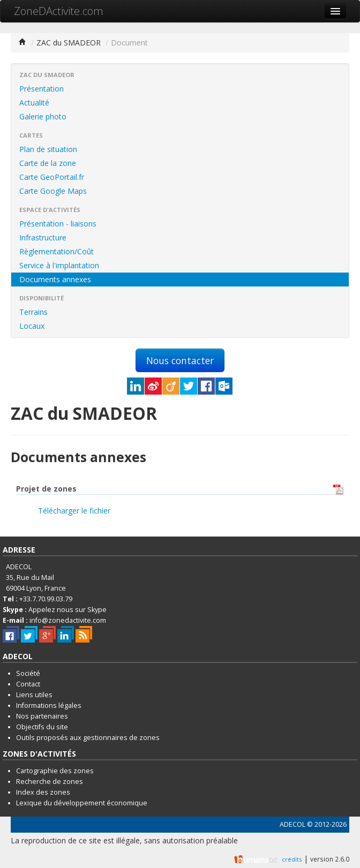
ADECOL (292, 824)
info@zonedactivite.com (68, 620)
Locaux (32, 326)
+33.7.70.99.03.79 (46, 599)
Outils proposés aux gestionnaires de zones (88, 738)
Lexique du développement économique (82, 803)
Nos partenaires (42, 716)
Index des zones (43, 792)
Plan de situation (48, 149)
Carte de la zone (48, 163)
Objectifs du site (42, 727)
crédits (292, 859)
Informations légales (49, 705)
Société (28, 673)
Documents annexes (55, 279)
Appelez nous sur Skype (67, 610)
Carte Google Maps (53, 191)
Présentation (42, 89)
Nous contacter (180, 360)
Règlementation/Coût (57, 251)
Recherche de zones (50, 782)
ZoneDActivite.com (59, 11)
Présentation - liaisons (58, 224)
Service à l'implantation (59, 265)
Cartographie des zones (55, 771)
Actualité (34, 103)
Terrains (33, 312)
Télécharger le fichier (74, 511)
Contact (28, 684)
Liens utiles (34, 695)
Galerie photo (43, 116)
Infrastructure (43, 237)
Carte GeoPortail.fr (52, 177)
